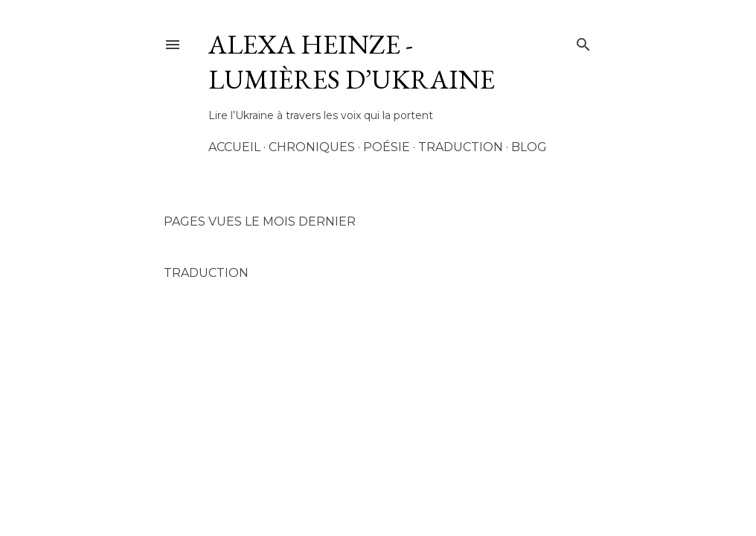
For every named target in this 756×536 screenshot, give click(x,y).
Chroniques (312, 147)
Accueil (234, 147)
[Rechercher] (583, 42)
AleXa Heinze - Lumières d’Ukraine (352, 62)
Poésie (387, 147)
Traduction (461, 147)
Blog (529, 147)
